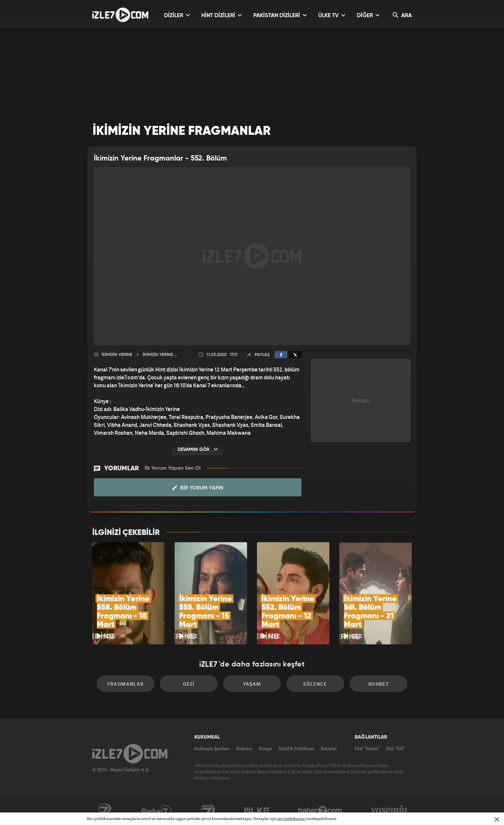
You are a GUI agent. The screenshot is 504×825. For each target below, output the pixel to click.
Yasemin (390, 811)
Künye (266, 748)
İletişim (329, 748)
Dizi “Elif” (396, 748)
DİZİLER (177, 15)
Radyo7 (157, 811)
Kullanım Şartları (212, 748)
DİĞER (368, 15)
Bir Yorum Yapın (198, 488)
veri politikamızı (291, 819)
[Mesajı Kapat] (497, 819)
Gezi (189, 684)
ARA (402, 15)
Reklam (244, 748)
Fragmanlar (126, 684)
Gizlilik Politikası (296, 748)
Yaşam (252, 684)
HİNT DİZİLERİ (222, 15)
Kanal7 (104, 811)
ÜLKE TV (332, 15)
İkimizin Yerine (117, 355)
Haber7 (320, 811)
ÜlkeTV (257, 811)
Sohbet (378, 684)
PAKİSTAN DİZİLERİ (280, 15)
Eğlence (315, 684)
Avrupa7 (208, 811)
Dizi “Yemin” (367, 748)
